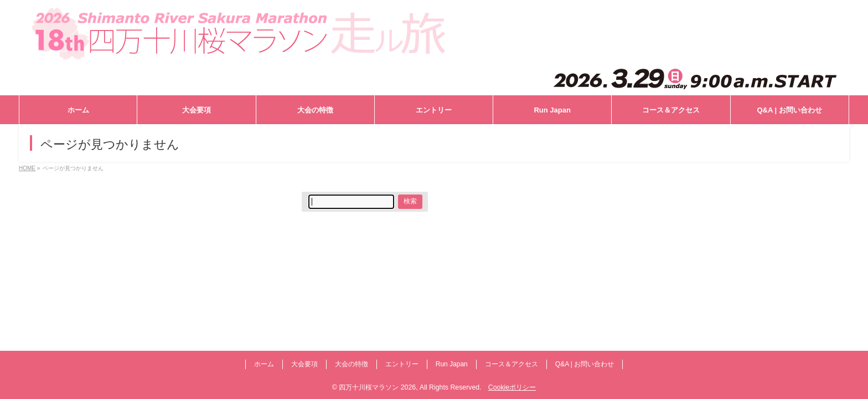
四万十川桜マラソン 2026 (377, 387)
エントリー (402, 364)
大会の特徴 (352, 364)
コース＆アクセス (512, 364)
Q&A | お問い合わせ (585, 364)
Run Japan (452, 364)
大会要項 (304, 364)
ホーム (264, 364)
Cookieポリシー (512, 387)
